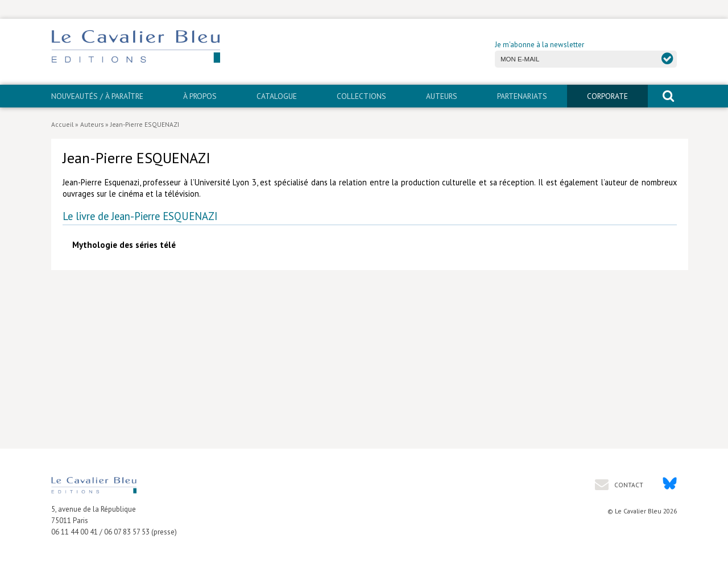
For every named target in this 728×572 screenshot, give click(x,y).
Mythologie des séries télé (124, 245)
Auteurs (442, 96)
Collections (361, 96)
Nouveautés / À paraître (97, 96)
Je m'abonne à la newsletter (539, 45)
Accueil (62, 124)
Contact (628, 485)
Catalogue (277, 96)
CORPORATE (607, 96)
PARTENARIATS (522, 96)
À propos (200, 96)
